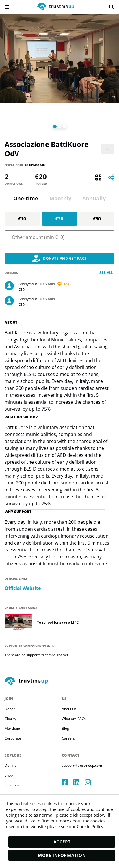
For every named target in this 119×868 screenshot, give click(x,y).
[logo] (56, 7)
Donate (11, 765)
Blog (65, 728)
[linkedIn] (79, 782)
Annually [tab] (94, 198)
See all (106, 273)
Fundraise (13, 785)
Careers (68, 738)
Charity (10, 719)
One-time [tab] (26, 198)
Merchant (12, 728)
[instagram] (91, 782)
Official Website (23, 588)
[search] (111, 7)
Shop (9, 775)
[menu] (7, 7)
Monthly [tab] (60, 198)
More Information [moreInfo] (62, 855)
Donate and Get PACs (59, 259)
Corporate (13, 738)
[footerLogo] (59, 681)
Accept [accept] (62, 842)
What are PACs (74, 719)
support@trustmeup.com (82, 765)
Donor (10, 709)
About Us (69, 709)
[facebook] (68, 782)
